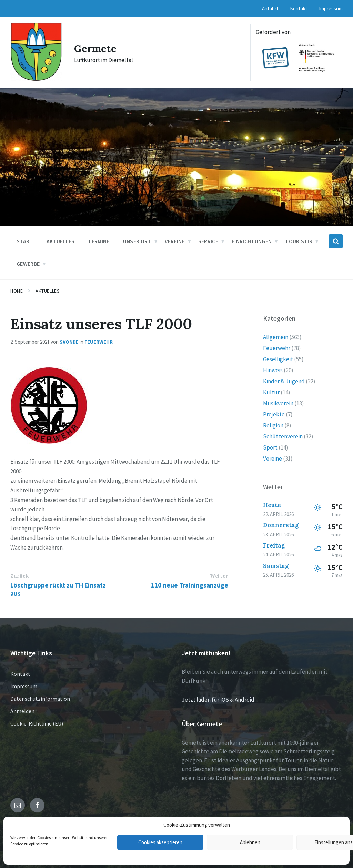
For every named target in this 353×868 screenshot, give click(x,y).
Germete (96, 48)
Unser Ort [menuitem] (137, 241)
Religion (273, 425)
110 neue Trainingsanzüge (190, 585)
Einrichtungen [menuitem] (252, 241)
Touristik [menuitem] (299, 241)
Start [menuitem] (25, 241)
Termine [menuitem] (99, 241)
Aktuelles (48, 291)
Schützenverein (283, 436)
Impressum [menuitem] (331, 8)
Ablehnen (250, 842)
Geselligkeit (278, 359)
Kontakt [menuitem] (299, 8)
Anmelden (22, 711)
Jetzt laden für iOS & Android (218, 700)
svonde (69, 342)
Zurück (19, 576)
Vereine (273, 458)
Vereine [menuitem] (175, 241)
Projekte (274, 414)
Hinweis (273, 370)
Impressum (24, 686)
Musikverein (278, 403)
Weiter (219, 576)
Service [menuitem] (208, 241)
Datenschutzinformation (40, 699)
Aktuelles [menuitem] (61, 241)
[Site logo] (36, 79)
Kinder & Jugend (284, 381)
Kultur (271, 392)
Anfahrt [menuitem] (270, 8)
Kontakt (20, 674)
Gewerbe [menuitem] (28, 264)
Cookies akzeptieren (160, 842)
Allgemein (276, 337)
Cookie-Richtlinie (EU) (37, 723)
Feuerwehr (99, 342)
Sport (270, 447)
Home (17, 291)
